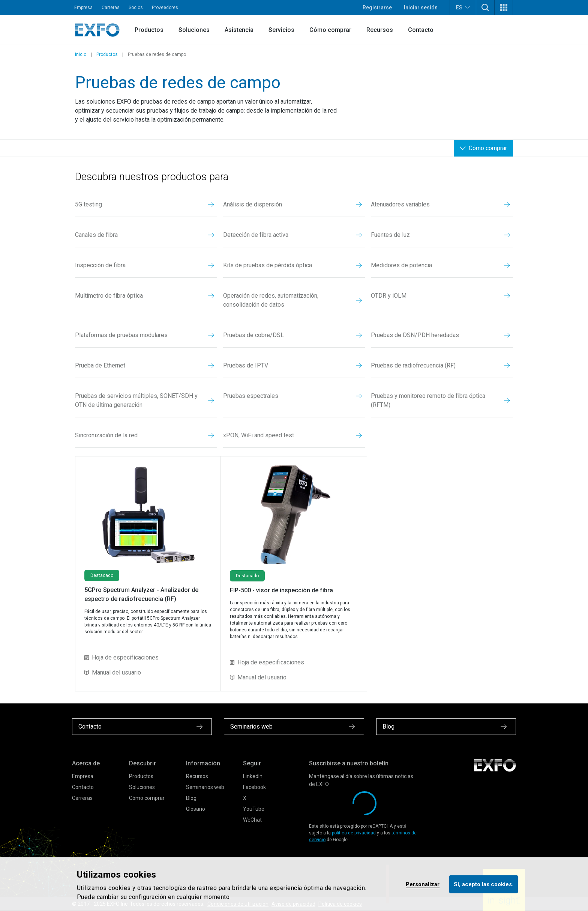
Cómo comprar (330, 30)
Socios (136, 8)
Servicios (281, 30)
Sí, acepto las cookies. (484, 884)
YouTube (254, 809)
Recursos (380, 30)
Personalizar (423, 884)
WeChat (252, 820)
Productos (149, 30)
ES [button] (463, 7)
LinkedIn (253, 776)
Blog (191, 798)
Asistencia (239, 30)
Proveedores (165, 8)
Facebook (254, 787)
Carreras (111, 8)
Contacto (421, 30)
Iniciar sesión (421, 8)
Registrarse (377, 8)
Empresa (83, 8)
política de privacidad (354, 833)
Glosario (196, 809)
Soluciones (194, 30)
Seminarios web (205, 787)
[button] (485, 8)
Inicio (81, 54)
